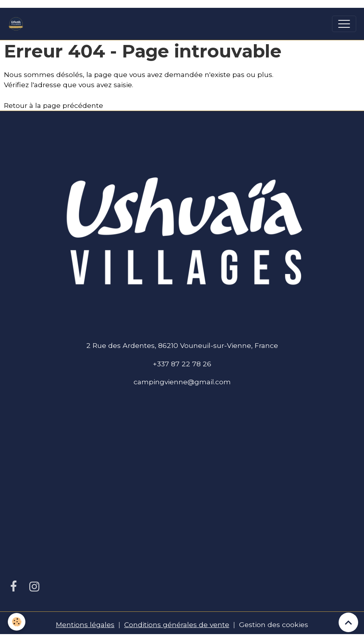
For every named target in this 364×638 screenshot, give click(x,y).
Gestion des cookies (274, 625)
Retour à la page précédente (54, 105)
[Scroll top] (348, 622)
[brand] (18, 24)
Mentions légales (85, 625)
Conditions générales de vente (177, 625)
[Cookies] (17, 622)
